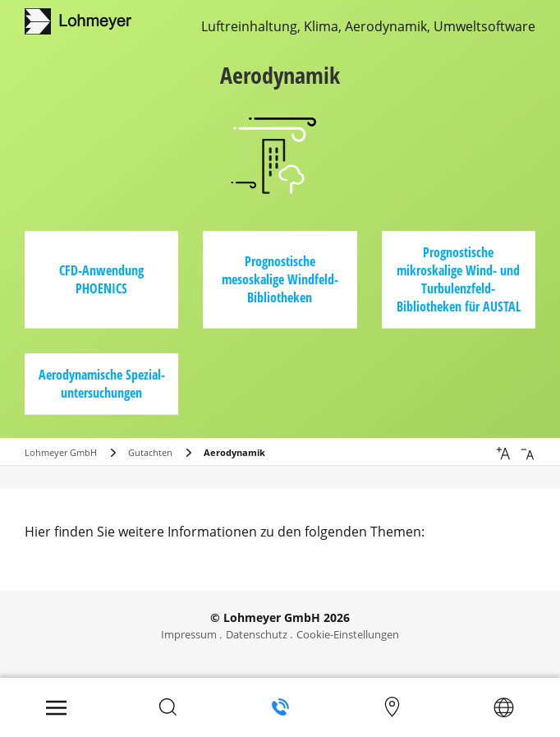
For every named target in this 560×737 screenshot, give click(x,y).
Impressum (189, 634)
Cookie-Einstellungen (348, 634)
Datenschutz (257, 634)
